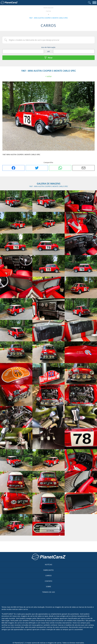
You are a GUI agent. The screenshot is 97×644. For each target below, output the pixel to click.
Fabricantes (48, 570)
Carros (48, 11)
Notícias (49, 565)
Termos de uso (49, 592)
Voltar (49, 76)
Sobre (48, 586)
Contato (48, 581)
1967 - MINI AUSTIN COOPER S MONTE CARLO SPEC (48, 18)
